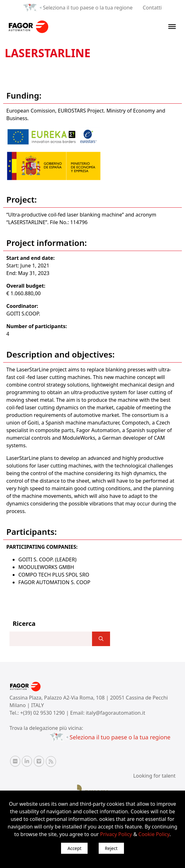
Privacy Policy (116, 834)
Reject (111, 848)
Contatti (152, 8)
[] (101, 639)
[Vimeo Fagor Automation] (39, 761)
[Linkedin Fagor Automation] (27, 761)
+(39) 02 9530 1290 (43, 713)
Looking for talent (154, 776)
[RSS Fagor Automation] (51, 761)
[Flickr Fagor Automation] (15, 761)
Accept (74, 848)
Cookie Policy (154, 834)
